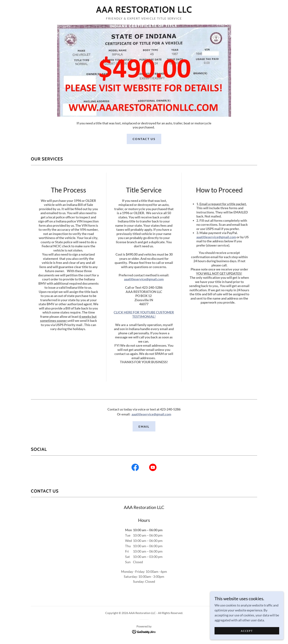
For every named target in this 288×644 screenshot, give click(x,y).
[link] (144, 11)
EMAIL (144, 426)
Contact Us (144, 139)
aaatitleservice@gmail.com (144, 279)
